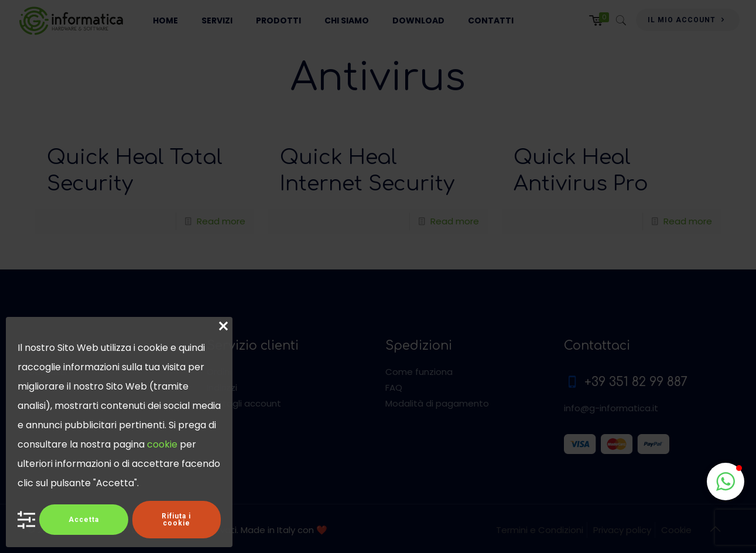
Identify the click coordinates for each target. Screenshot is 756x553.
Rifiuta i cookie (176, 520)
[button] (726, 482)
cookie (162, 444)
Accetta (84, 520)
